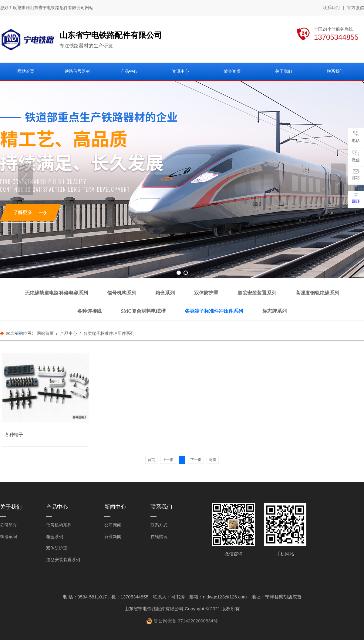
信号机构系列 (59, 525)
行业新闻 (113, 537)
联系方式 (159, 525)
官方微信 (356, 8)
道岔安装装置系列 (63, 560)
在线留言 (159, 537)
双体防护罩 (57, 548)
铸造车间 (8, 537)
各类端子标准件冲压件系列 (108, 333)
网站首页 (45, 333)
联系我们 (331, 8)
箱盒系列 (55, 537)
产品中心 (69, 333)
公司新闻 (113, 525)
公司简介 (8, 525)
